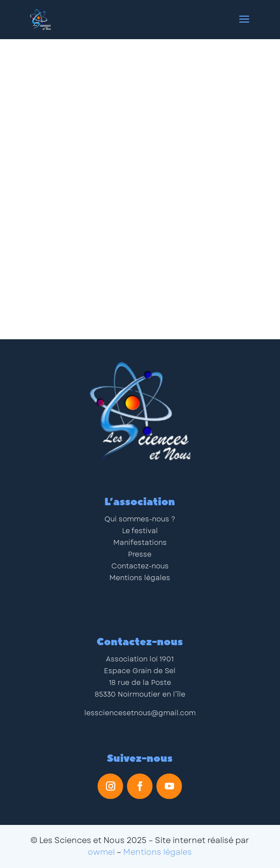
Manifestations (140, 542)
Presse (140, 554)
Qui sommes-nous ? (140, 519)
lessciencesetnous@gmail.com (140, 713)
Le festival (140, 531)
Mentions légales (140, 578)
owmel (101, 852)
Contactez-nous (140, 566)
